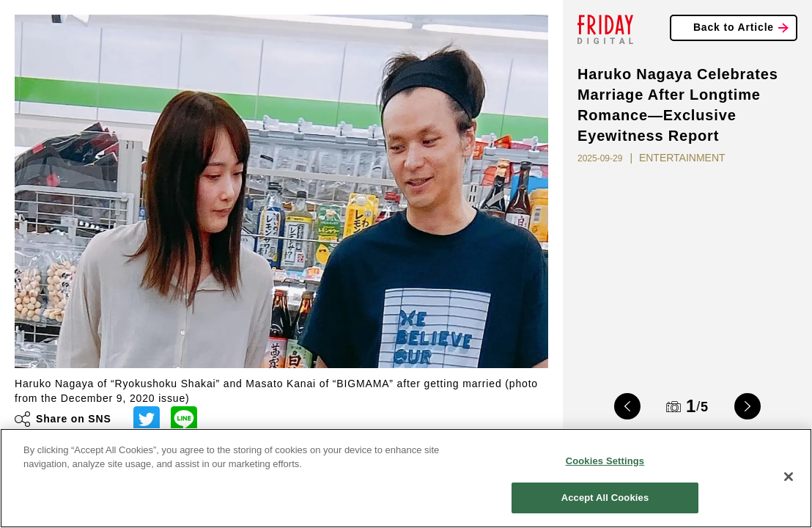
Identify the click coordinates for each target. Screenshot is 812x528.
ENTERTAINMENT (682, 158)
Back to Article (734, 27)
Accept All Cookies (605, 498)
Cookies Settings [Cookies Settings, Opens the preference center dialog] (605, 461)
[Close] (789, 477)
